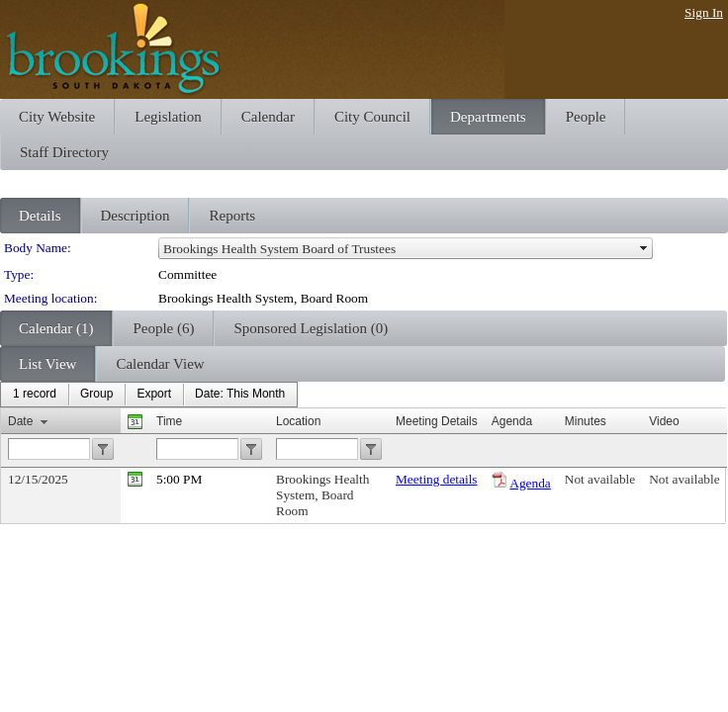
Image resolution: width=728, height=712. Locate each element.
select (644, 248)
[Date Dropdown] (240, 395)
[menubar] (149, 395)
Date (20, 421)
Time (169, 421)
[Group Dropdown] (96, 395)
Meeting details (437, 479)
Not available (600, 479)
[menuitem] (35, 395)
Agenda (530, 483)
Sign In (704, 12)
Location (298, 421)
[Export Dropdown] (154, 395)
